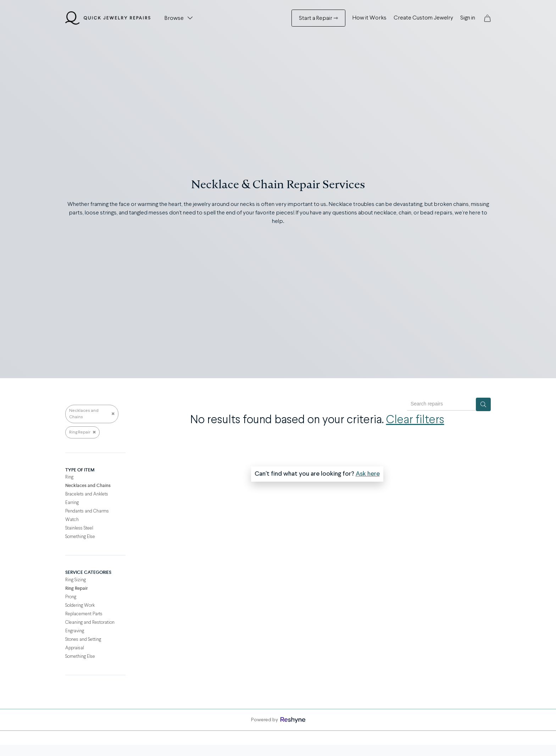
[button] (487, 18)
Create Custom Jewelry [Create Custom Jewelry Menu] (423, 18)
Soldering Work (80, 606)
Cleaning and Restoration (90, 623)
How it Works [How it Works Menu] (369, 18)
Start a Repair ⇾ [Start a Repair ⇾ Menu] (318, 18)
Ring (69, 477)
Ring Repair (82, 432)
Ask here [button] (368, 474)
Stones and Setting (83, 640)
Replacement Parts (84, 614)
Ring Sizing (76, 580)
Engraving (75, 631)
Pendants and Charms (87, 511)
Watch (72, 520)
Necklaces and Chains (92, 414)
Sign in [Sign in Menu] (468, 18)
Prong (71, 597)
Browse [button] (174, 18)
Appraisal (75, 648)
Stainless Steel (79, 528)
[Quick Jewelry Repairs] (108, 18)
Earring (72, 503)
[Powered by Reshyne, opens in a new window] (293, 720)
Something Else (80, 537)
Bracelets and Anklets (87, 494)
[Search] (483, 404)
